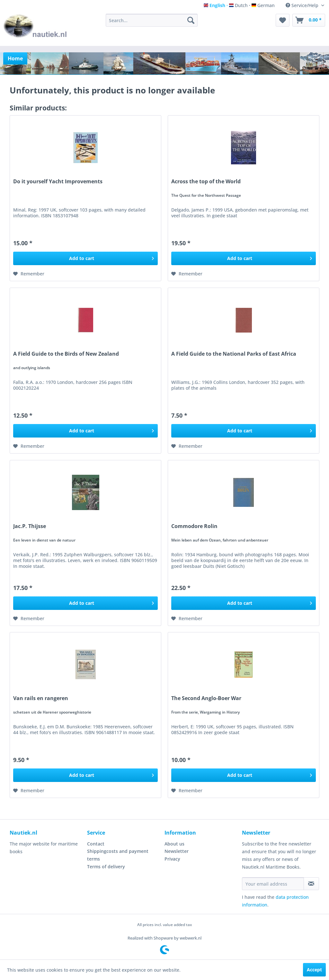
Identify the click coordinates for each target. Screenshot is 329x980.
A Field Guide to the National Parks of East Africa (234, 354)
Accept (314, 970)
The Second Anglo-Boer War (206, 698)
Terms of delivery (106, 867)
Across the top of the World (206, 182)
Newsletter (177, 851)
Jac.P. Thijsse (30, 526)
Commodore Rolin (194, 526)
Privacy (172, 859)
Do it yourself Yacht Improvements (58, 182)
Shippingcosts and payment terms (118, 855)
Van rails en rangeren (41, 698)
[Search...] (152, 20)
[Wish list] (283, 20)
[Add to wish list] (29, 274)
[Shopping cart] (309, 20)
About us (174, 844)
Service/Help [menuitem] (303, 5)
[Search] (191, 20)
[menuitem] (152, 20)
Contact (96, 844)
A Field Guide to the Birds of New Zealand (66, 354)
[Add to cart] (85, 258)
